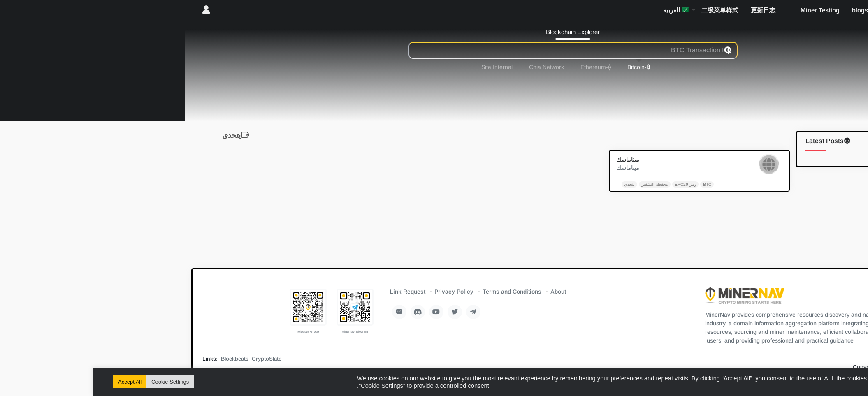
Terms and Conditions (419, 292)
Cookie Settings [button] (78, 382)
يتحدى (537, 184)
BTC (615, 184)
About (466, 292)
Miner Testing (728, 10)
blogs (767, 10)
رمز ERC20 (593, 184)
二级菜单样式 (627, 10)
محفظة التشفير (562, 184)
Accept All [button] (37, 382)
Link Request (315, 292)
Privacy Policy (361, 292)
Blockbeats (142, 359)
